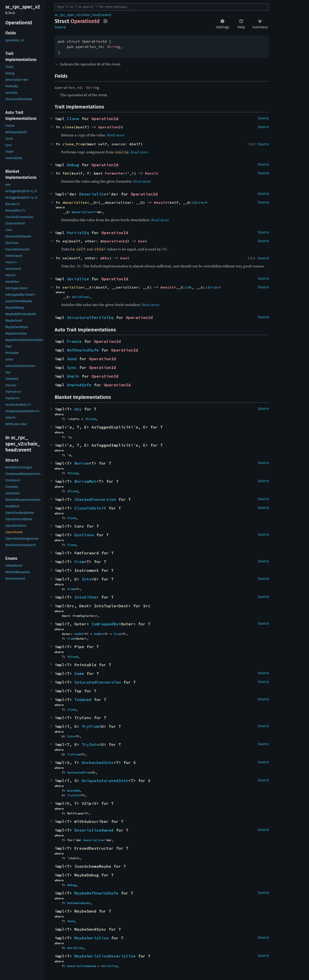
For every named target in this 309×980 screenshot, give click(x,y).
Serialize (78, 279)
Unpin (73, 376)
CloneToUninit (90, 508)
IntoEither (87, 597)
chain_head (91, 15)
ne (65, 258)
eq (65, 241)
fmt (66, 173)
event (107, 15)
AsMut (98, 634)
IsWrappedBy (105, 624)
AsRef (79, 634)
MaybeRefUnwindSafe (96, 893)
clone (68, 127)
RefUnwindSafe (83, 350)
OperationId (105, 119)
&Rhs (105, 258)
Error (200, 202)
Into (87, 579)
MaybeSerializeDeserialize (105, 956)
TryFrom (90, 726)
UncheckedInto (98, 763)
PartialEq (78, 233)
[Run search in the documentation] (162, 7)
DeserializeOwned (94, 830)
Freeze (74, 341)
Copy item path (105, 21)
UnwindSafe (79, 385)
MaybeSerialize (91, 938)
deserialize (75, 202)
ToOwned (83, 700)
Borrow (82, 463)
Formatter (115, 173)
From (79, 562)
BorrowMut (85, 481)
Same (79, 673)
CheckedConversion (95, 499)
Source (60, 27)
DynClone (84, 535)
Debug (73, 165)
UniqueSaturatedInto (105, 781)
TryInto (90, 744)
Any (78, 409)
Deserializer (83, 212)
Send (72, 359)
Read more (116, 135)
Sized (91, 419)
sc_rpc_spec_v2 (67, 15)
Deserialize (93, 194)
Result (152, 173)
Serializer (81, 297)
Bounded (73, 791)
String (114, 47)
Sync (72, 367)
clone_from (74, 144)
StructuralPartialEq (90, 317)
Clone (73, 119)
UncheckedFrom (79, 772)
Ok (190, 287)
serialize (73, 287)
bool (143, 241)
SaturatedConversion (98, 682)
